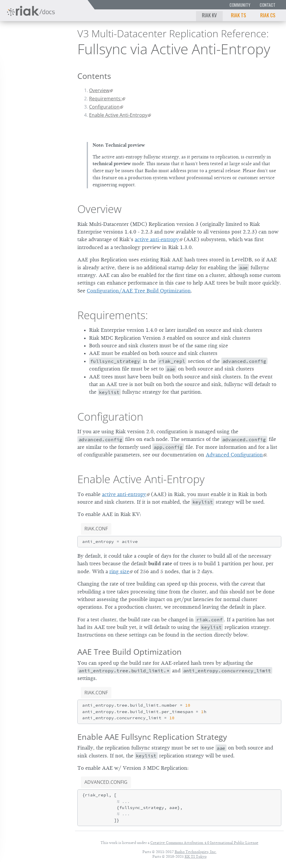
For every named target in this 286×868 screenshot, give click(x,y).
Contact (268, 5)
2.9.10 (50, 47)
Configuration (104, 107)
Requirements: (105, 99)
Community (240, 5)
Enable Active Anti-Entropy (118, 115)
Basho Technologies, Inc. (196, 852)
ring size (119, 571)
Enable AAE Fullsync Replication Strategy (152, 737)
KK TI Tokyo (196, 856)
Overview (99, 90)
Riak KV (209, 15)
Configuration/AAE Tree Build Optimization (139, 291)
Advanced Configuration (234, 455)
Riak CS (268, 15)
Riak (22, 47)
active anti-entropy (157, 239)
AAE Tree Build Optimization (130, 652)
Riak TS (239, 15)
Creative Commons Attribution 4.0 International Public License (204, 843)
